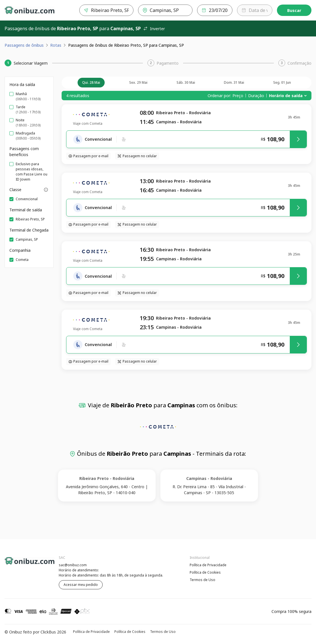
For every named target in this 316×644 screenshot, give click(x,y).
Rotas (56, 45)
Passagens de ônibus (24, 45)
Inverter (154, 29)
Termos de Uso (202, 580)
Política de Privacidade (208, 565)
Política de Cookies (205, 572)
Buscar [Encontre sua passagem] (294, 10)
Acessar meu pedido (81, 585)
